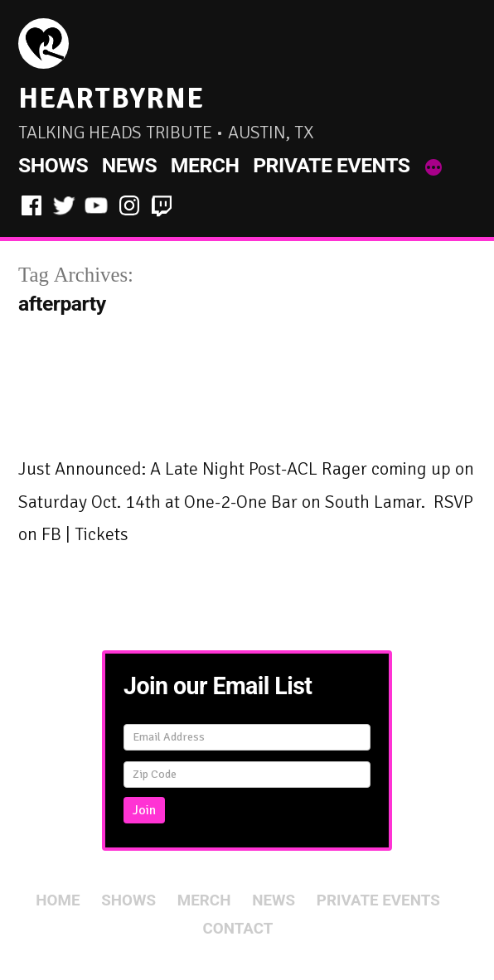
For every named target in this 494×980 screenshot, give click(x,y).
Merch (205, 165)
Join (144, 810)
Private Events (331, 165)
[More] (433, 169)
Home (58, 900)
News (129, 165)
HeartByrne (111, 98)
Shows (53, 165)
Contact (238, 929)
